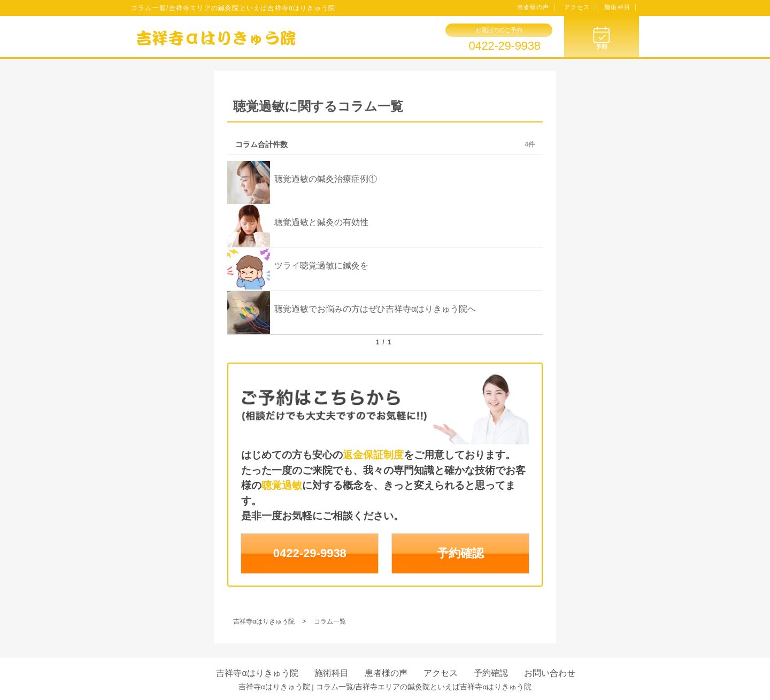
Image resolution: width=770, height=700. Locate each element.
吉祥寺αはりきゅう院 (257, 673)
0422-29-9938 (504, 46)
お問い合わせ (550, 673)
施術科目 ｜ (622, 7)
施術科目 (332, 673)
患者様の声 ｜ (538, 7)
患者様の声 (386, 673)
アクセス (441, 673)
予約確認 (460, 553)
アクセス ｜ (582, 7)
